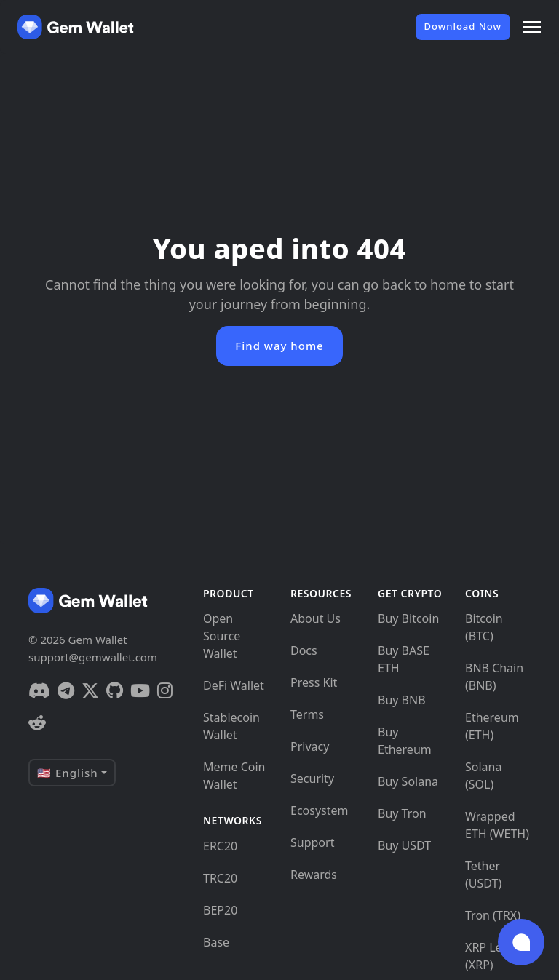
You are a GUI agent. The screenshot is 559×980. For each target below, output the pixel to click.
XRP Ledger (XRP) (496, 956)
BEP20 (220, 910)
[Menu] (532, 27)
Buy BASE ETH (404, 659)
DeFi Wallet (234, 685)
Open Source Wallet (222, 636)
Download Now (463, 26)
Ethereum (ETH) (492, 726)
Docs (304, 650)
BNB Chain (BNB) (494, 677)
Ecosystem (320, 810)
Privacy (310, 746)
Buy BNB (402, 700)
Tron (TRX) (493, 915)
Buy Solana (408, 781)
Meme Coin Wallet (234, 776)
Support (312, 842)
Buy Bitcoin (408, 618)
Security (312, 778)
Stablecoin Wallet (231, 726)
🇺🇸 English (68, 773)
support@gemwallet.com (93, 657)
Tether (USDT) (483, 875)
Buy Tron (402, 813)
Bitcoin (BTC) (484, 627)
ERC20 (220, 846)
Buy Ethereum (405, 741)
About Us (316, 618)
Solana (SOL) (483, 776)
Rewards (314, 875)
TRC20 (220, 878)
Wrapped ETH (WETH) (497, 825)
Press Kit (314, 682)
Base (216, 942)
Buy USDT (404, 845)
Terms (307, 714)
